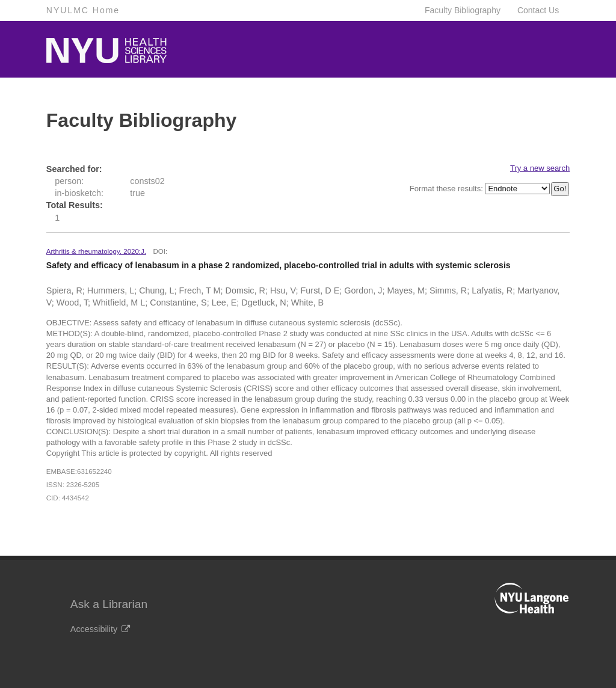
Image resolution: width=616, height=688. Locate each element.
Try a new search (540, 168)
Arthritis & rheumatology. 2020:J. (96, 251)
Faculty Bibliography (463, 10)
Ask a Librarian (109, 604)
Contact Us (538, 10)
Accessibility (100, 629)
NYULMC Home (83, 10)
